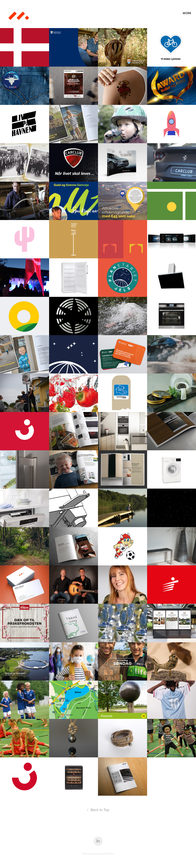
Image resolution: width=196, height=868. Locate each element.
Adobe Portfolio (105, 854)
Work (187, 13)
